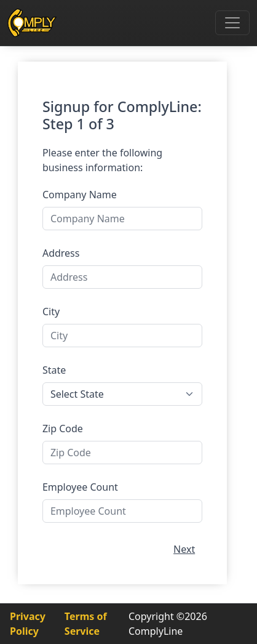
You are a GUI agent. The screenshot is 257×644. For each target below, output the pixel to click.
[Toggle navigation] (232, 23)
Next (184, 549)
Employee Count (80, 487)
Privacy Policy (28, 624)
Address (61, 253)
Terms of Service (86, 624)
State (54, 370)
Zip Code (63, 429)
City (51, 312)
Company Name (80, 195)
